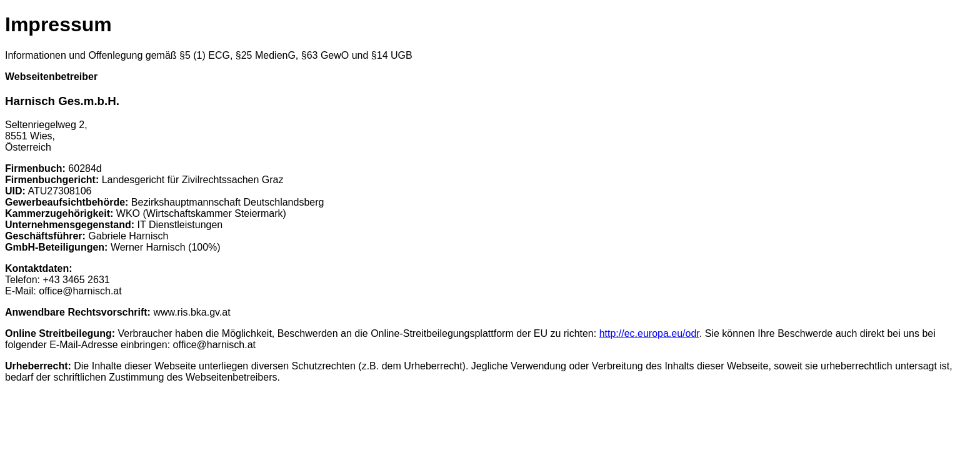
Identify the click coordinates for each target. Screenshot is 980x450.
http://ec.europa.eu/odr (649, 333)
